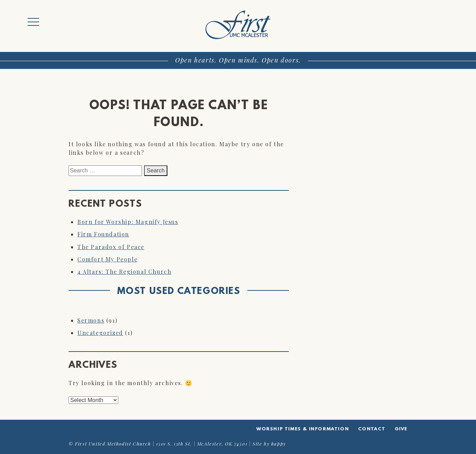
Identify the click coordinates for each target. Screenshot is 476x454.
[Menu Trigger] (33, 22)
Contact (372, 429)
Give (401, 429)
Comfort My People (107, 259)
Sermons (91, 320)
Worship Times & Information (303, 429)
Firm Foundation (103, 234)
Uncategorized (100, 333)
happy (279, 444)
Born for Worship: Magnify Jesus (128, 222)
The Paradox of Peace (111, 247)
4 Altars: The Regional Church (124, 272)
